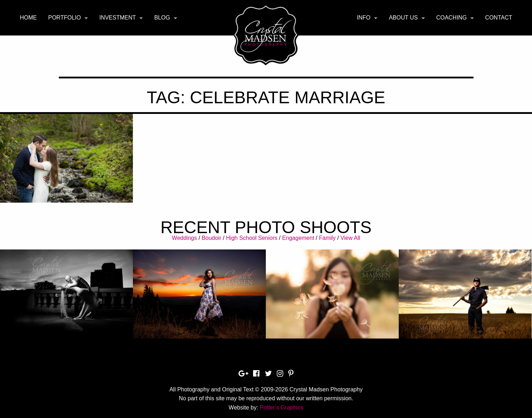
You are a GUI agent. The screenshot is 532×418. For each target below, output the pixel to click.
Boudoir (211, 238)
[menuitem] (28, 18)
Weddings (184, 238)
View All (350, 238)
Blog (162, 18)
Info (364, 18)
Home (28, 18)
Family (327, 238)
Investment (117, 18)
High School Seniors (252, 238)
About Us (403, 18)
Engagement (298, 238)
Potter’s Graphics (282, 408)
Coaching (452, 18)
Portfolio (65, 18)
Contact (499, 18)
